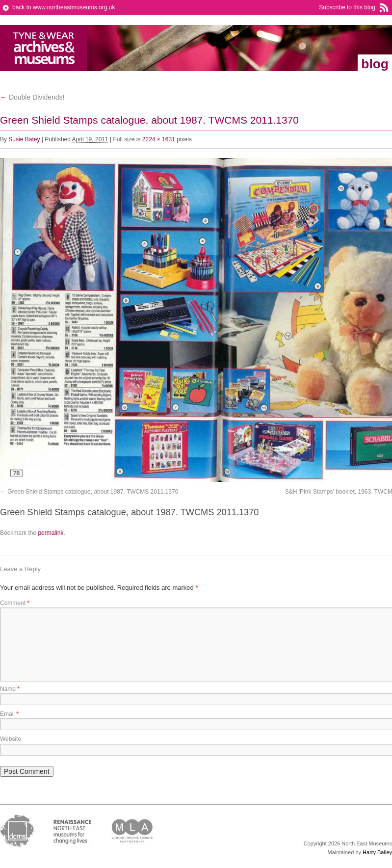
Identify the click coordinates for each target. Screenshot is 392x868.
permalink (51, 533)
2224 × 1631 (159, 139)
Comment (15, 603)
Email (9, 714)
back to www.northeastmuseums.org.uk (64, 7)
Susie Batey (24, 139)
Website (11, 739)
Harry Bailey (377, 852)
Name (10, 689)
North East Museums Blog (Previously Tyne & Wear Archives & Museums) (44, 48)
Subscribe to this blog (347, 7)
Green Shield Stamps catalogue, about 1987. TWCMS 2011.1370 (93, 492)
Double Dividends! (32, 97)
